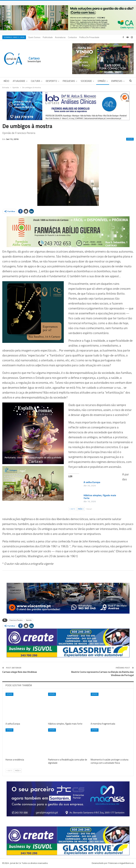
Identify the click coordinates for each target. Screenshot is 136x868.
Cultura (35, 81)
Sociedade (86, 81)
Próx (81, 509)
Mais (82, 37)
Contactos (72, 37)
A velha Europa (92, 482)
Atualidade (19, 81)
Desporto (51, 81)
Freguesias (69, 81)
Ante (72, 509)
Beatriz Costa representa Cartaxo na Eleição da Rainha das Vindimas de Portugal (102, 674)
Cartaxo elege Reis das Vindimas (20, 672)
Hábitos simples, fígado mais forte (100, 497)
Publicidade (48, 37)
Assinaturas (60, 37)
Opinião (102, 81)
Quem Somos (34, 37)
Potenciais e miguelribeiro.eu (121, 863)
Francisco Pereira (16, 620)
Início (6, 81)
